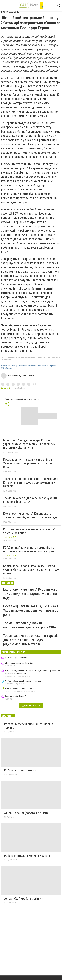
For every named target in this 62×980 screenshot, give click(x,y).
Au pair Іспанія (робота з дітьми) (26, 813)
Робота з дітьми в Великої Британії (27, 856)
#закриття (52, 366)
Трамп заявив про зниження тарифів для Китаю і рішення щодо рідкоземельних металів (31, 482)
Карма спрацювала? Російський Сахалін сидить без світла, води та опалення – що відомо (31, 570)
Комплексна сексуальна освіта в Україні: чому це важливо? (30, 531)
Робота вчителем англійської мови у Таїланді (29, 726)
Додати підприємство (31, 706)
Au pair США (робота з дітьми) (24, 898)
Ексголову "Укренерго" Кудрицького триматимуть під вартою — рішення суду (30, 515)
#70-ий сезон (7, 368)
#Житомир (6, 366)
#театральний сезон (28, 366)
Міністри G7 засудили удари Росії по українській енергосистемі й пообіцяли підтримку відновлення (29, 444)
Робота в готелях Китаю (20, 770)
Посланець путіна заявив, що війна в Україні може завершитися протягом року (28, 463)
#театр (15, 366)
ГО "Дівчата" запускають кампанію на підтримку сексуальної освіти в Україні (29, 549)
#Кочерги (42, 366)
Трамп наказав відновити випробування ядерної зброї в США (30, 500)
